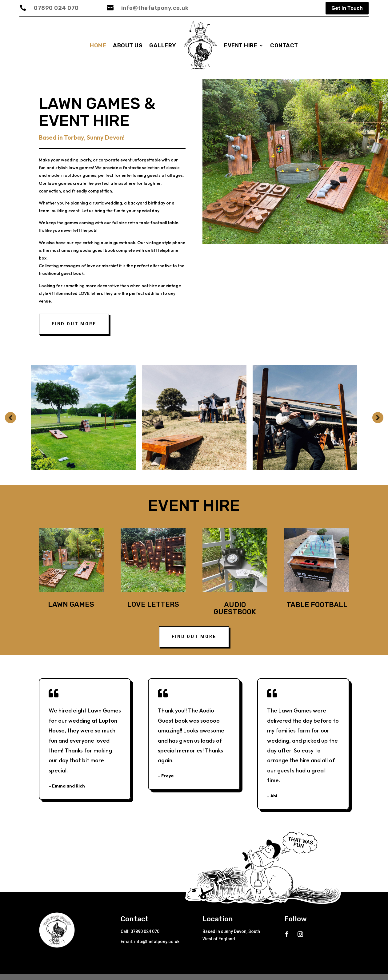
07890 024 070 (56, 8)
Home (98, 46)
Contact (284, 46)
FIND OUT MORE (194, 640)
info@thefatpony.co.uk (155, 8)
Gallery (163, 46)
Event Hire (241, 46)
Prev (10, 421)
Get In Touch (347, 8)
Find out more (74, 327)
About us (128, 46)
